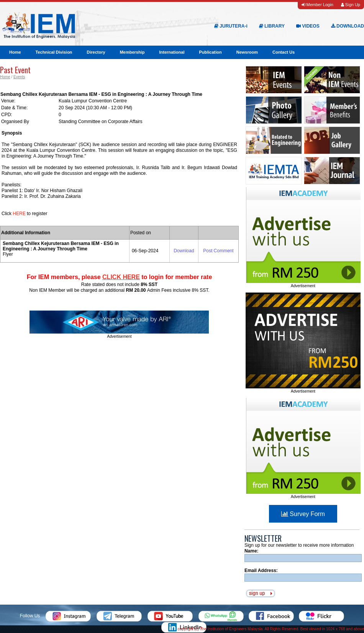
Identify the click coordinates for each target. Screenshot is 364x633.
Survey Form (303, 514)
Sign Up (351, 5)
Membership (132, 52)
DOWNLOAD (348, 26)
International (172, 52)
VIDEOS (308, 26)
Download (184, 251)
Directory (96, 52)
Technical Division (54, 52)
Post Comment (218, 251)
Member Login (317, 5)
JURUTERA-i (231, 26)
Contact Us (284, 52)
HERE (20, 214)
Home (15, 52)
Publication (210, 52)
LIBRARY (272, 26)
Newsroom (247, 52)
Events (19, 77)
